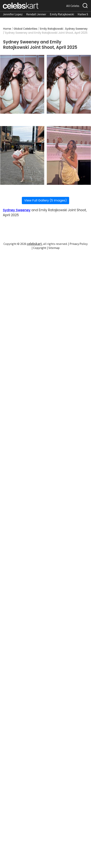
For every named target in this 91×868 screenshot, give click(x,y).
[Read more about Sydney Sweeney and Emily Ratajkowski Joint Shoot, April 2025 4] (69, 155)
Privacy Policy (79, 244)
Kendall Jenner (36, 14)
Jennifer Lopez (13, 14)
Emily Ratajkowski (62, 14)
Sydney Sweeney (76, 29)
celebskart (34, 244)
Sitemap (54, 248)
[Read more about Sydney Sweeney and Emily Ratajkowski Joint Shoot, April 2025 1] (22, 84)
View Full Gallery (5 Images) (46, 200)
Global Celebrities (25, 29)
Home (7, 29)
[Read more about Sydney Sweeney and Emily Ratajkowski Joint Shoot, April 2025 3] (22, 155)
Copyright (40, 248)
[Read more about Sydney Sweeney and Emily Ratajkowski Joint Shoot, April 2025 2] (69, 84)
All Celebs (73, 6)
